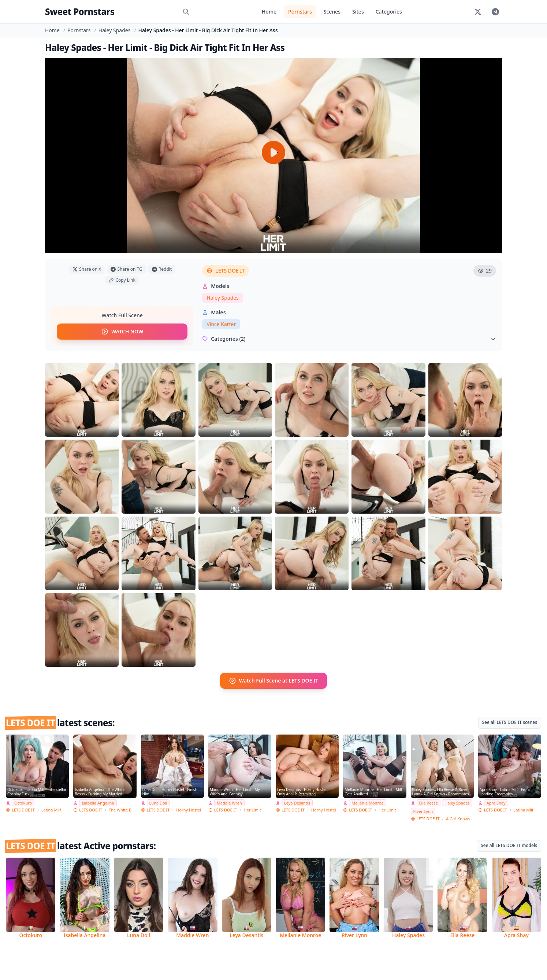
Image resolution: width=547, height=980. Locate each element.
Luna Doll (158, 803)
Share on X (87, 269)
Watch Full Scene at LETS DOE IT (273, 681)
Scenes (332, 12)
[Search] (186, 12)
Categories (389, 12)
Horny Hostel (189, 810)
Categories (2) (349, 339)
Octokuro (23, 803)
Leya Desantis (297, 803)
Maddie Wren (229, 803)
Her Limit (252, 810)
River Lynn (423, 811)
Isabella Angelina (98, 803)
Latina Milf (51, 810)
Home (269, 12)
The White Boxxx (122, 810)
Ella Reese (429, 803)
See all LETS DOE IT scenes (510, 722)
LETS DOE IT (226, 271)
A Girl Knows (458, 819)
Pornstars (300, 12)
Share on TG (126, 269)
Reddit (162, 269)
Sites (358, 12)
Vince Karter (221, 324)
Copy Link (122, 280)
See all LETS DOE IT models (509, 845)
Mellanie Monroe (367, 803)
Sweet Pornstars (80, 12)
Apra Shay (496, 803)
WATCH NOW (122, 332)
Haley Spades (115, 30)
